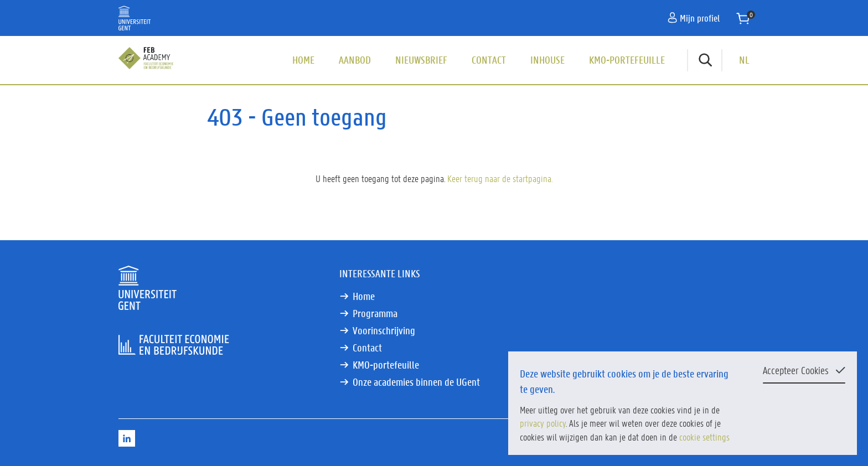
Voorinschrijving (384, 330)
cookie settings (704, 437)
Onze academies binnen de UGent (416, 382)
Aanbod (355, 60)
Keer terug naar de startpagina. (500, 178)
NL (744, 60)
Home (303, 60)
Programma (375, 313)
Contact (489, 60)
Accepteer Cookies (796, 370)
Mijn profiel (694, 18)
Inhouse (547, 60)
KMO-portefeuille (627, 60)
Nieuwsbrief (421, 60)
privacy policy (543, 423)
